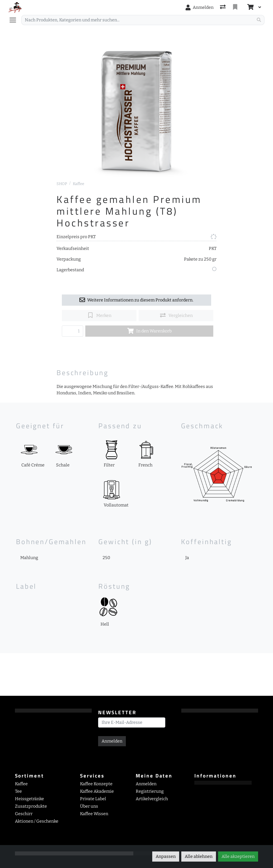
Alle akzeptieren (238, 856)
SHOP (62, 184)
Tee (18, 791)
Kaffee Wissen (94, 814)
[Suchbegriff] (137, 20)
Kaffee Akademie (97, 791)
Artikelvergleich (152, 799)
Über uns (89, 806)
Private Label (93, 799)
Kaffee (79, 184)
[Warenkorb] (250, 7)
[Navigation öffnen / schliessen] (15, 20)
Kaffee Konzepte (96, 784)
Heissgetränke (29, 799)
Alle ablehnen (199, 856)
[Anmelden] (200, 7)
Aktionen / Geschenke (37, 821)
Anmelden (112, 741)
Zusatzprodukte (31, 806)
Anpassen (166, 856)
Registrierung (150, 791)
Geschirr (24, 814)
